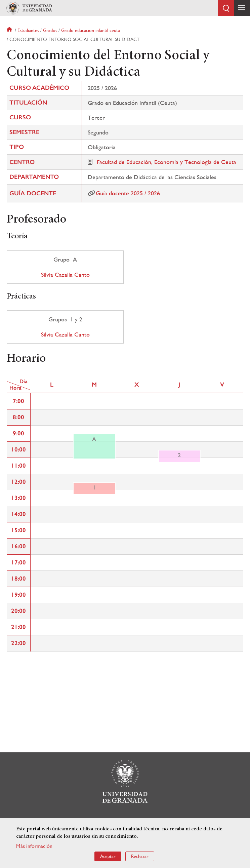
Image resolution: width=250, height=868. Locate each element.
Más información (34, 846)
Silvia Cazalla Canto (65, 275)
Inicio (10, 30)
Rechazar (140, 856)
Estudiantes (28, 30)
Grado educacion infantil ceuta (91, 30)
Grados (50, 30)
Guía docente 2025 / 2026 (128, 193)
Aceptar (108, 856)
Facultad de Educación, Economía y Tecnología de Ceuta (166, 162)
